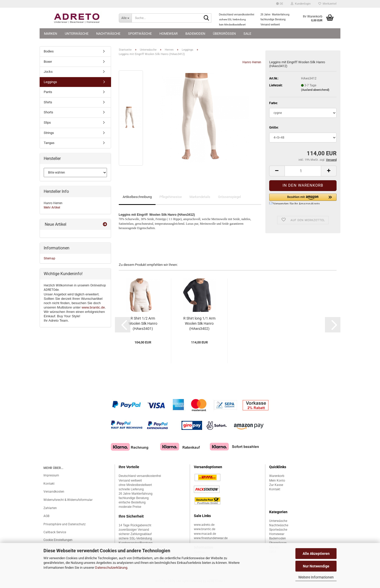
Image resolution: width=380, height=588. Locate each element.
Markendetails (200, 197)
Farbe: (273, 103)
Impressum (51, 475)
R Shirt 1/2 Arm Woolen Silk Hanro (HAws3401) (143, 323)
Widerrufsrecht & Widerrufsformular (68, 500)
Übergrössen (224, 34)
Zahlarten (50, 508)
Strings (49, 133)
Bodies (49, 51)
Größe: (274, 128)
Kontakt (49, 484)
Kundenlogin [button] (301, 4)
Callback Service (55, 532)
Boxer (48, 62)
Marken (51, 34)
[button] (280, 4)
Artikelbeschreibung (137, 197)
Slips (47, 123)
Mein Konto (277, 481)
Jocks (48, 72)
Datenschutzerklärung (111, 568)
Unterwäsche (77, 34)
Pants (48, 92)
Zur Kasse (276, 485)
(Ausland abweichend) (315, 90)
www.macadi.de (205, 534)
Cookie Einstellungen (58, 540)
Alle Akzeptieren (316, 554)
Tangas (49, 143)
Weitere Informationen (316, 577)
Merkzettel (327, 4)
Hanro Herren (252, 62)
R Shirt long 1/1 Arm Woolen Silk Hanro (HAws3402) (199, 323)
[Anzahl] (303, 171)
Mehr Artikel (52, 207)
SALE (247, 34)
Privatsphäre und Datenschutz (65, 524)
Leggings (50, 82)
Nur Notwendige (316, 566)
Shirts (48, 102)
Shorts (48, 112)
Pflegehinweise (171, 197)
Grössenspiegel (229, 197)
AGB (46, 516)
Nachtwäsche (108, 34)
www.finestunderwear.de (211, 538)
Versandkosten (54, 492)
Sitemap (49, 258)
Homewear (169, 34)
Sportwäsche (140, 34)
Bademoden (195, 34)
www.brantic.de (93, 307)
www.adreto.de (204, 525)
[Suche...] (125, 18)
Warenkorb (277, 476)
